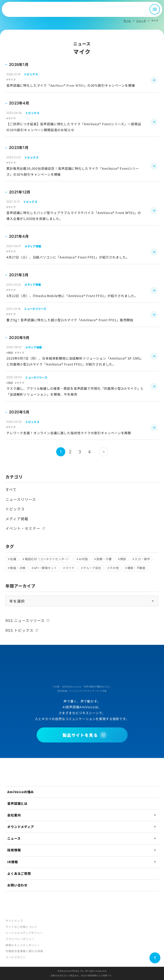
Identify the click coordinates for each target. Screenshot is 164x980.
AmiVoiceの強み (21, 792)
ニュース (141, 20)
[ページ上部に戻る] (155, 958)
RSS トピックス (19, 630)
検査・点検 (18, 568)
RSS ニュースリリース (25, 620)
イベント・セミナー (23, 528)
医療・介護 (104, 559)
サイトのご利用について (21, 927)
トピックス (15, 509)
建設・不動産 (136, 568)
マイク (70, 568)
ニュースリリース (21, 499)
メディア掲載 (17, 519)
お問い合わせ (17, 885)
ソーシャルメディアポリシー (24, 933)
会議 (13, 559)
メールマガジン (16, 957)
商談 (123, 559)
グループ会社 (92, 568)
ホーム (127, 20)
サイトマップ (14, 921)
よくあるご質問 (19, 873)
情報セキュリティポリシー (23, 945)
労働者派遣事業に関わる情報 (24, 951)
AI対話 (83, 559)
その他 (114, 568)
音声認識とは (17, 803)
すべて (11, 489)
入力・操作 (142, 559)
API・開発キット (45, 568)
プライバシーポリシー (20, 939)
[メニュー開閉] (155, 9)
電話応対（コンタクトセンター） (48, 559)
